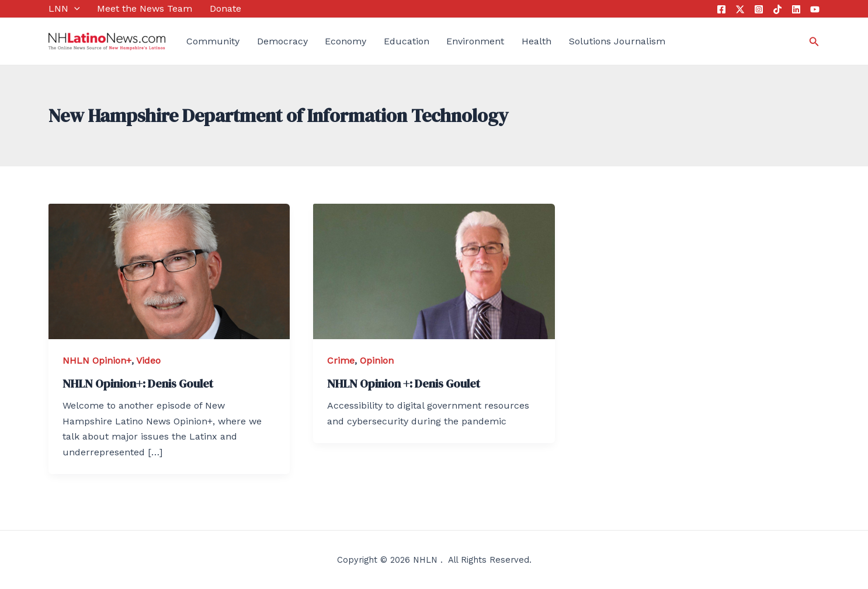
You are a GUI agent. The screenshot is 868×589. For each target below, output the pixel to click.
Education (407, 41)
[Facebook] (721, 9)
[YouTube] (815, 9)
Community (213, 41)
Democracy (282, 41)
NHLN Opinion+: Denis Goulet (138, 384)
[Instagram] (759, 9)
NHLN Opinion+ (97, 360)
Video (148, 360)
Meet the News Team (145, 8)
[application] (74, 9)
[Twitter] (740, 9)
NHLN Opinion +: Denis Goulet (404, 384)
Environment (475, 41)
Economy (346, 41)
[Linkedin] (796, 9)
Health (537, 41)
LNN (64, 9)
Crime (341, 360)
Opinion (377, 360)
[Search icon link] (814, 42)
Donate (225, 8)
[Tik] (777, 9)
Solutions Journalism (617, 41)
